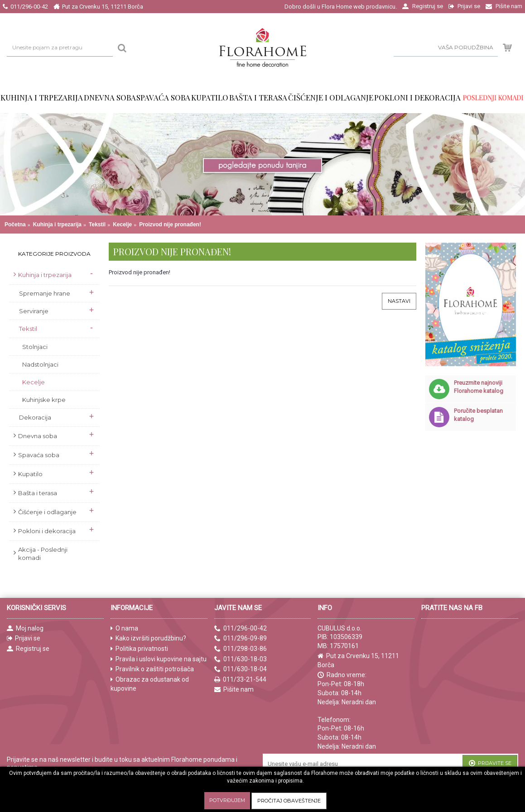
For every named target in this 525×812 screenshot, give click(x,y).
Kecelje (122, 224)
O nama (124, 628)
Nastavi (399, 301)
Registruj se (28, 649)
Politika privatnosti (139, 649)
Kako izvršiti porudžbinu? (148, 638)
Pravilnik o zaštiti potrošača (152, 669)
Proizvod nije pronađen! (170, 224)
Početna (15, 224)
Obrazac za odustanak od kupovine (150, 684)
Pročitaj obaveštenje (289, 801)
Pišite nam (234, 690)
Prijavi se (24, 638)
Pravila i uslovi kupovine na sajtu (159, 659)
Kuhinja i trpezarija (57, 224)
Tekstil (97, 224)
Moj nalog (25, 628)
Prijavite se (490, 764)
